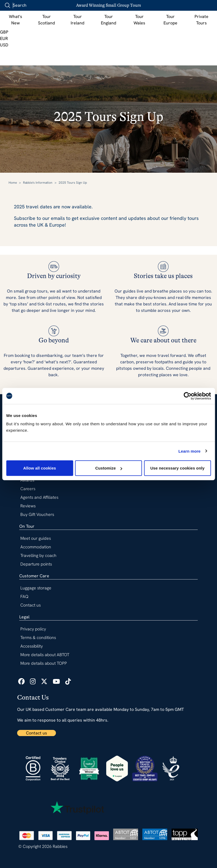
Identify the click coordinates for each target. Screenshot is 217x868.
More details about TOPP (44, 663)
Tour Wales (139, 20)
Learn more (190, 451)
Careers (28, 489)
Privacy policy (33, 629)
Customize (109, 468)
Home (13, 183)
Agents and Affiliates (39, 497)
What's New (16, 20)
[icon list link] (21, 682)
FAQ (24, 596)
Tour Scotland (46, 20)
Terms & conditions (38, 638)
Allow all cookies (40, 468)
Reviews (28, 506)
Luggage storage (36, 588)
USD (4, 45)
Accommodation (36, 547)
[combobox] (35, 5)
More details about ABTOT (45, 655)
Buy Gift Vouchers (37, 514)
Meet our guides (36, 538)
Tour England (109, 20)
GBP (4, 32)
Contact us (37, 733)
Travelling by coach (38, 555)
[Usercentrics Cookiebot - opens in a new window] (187, 396)
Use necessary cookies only (178, 468)
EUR (4, 38)
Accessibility (32, 646)
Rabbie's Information (38, 183)
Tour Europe (170, 20)
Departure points (36, 564)
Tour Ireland (77, 20)
